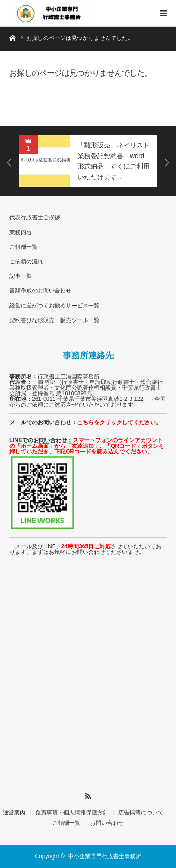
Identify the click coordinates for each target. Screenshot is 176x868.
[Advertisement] (88, 678)
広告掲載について (141, 813)
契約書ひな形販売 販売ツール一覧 (54, 320)
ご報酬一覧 (23, 247)
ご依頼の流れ (26, 261)
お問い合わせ (107, 823)
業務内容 (21, 232)
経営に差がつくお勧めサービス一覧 (54, 306)
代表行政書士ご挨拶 (35, 217)
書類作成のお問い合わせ (40, 291)
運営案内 (14, 813)
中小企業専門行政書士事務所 (105, 856)
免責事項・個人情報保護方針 (72, 813)
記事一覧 (21, 276)
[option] (88, 161)
